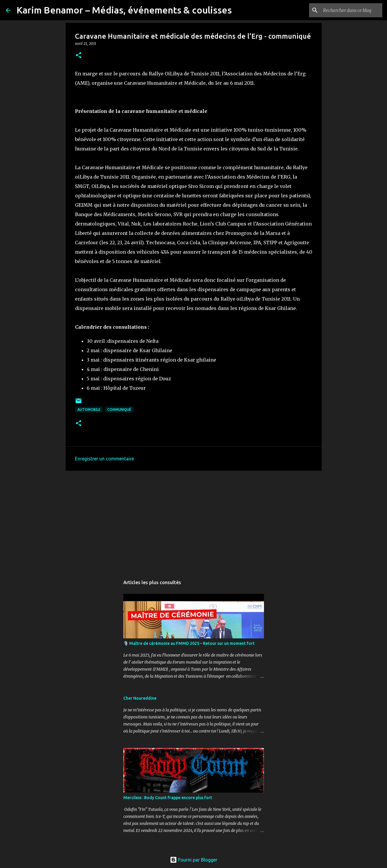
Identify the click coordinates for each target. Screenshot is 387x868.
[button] (79, 56)
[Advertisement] (194, 521)
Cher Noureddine (140, 698)
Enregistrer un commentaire (104, 459)
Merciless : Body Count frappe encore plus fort (168, 798)
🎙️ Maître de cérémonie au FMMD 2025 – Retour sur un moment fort (189, 643)
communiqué (119, 410)
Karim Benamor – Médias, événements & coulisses (124, 10)
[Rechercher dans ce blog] (352, 10)
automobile (89, 410)
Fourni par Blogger (194, 860)
